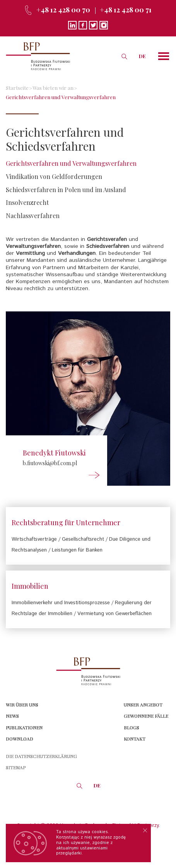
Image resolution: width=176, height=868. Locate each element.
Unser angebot (143, 705)
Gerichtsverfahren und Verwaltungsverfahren (61, 97)
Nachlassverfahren (33, 216)
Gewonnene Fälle (146, 716)
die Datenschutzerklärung (41, 756)
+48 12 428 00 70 (63, 10)
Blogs (132, 727)
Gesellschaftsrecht (83, 539)
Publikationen (24, 727)
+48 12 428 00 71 (126, 10)
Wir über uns (22, 705)
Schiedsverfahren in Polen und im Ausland (66, 190)
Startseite (17, 88)
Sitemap (16, 767)
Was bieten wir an (53, 88)
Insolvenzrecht (27, 202)
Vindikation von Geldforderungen (54, 176)
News (12, 716)
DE (142, 56)
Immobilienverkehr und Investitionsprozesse (61, 603)
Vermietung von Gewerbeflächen (114, 614)
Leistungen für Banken (77, 550)
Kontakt (135, 739)
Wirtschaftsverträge (34, 539)
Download (20, 739)
